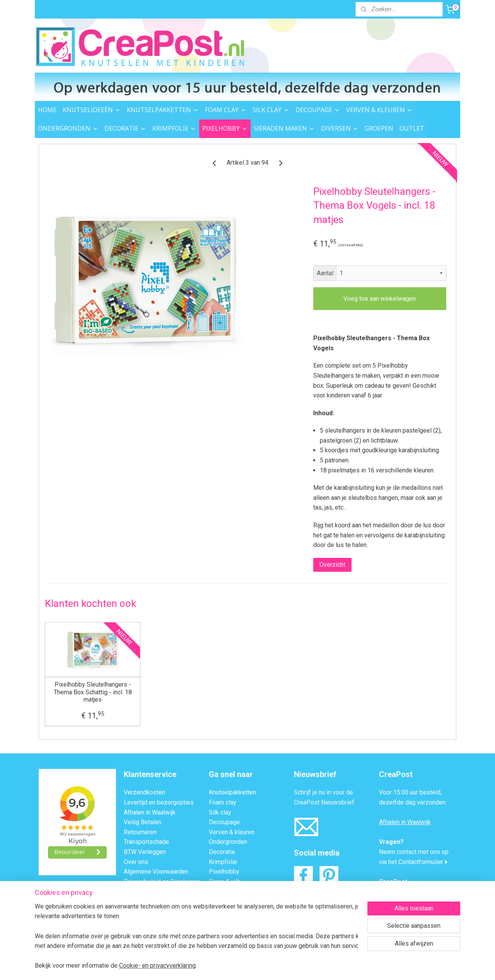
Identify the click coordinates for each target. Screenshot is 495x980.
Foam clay (223, 802)
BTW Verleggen (145, 852)
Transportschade (146, 842)
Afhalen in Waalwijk (150, 812)
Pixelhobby (224, 872)
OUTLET (412, 128)
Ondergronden (228, 842)
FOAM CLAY (226, 110)
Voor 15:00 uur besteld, (410, 792)
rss (230, 966)
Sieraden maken (230, 901)
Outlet (217, 921)
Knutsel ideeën (229, 911)
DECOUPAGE (318, 110)
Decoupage (224, 822)
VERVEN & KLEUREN (379, 110)
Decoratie (222, 852)
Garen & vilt (224, 882)
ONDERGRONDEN (68, 128)
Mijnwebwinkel (323, 966)
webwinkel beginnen (258, 966)
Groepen (220, 931)
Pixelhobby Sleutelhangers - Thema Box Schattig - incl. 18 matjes (93, 692)
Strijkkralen (224, 891)
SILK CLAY (271, 110)
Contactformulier (421, 862)
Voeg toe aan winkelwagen (380, 299)
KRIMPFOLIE (174, 128)
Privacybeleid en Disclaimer (162, 882)
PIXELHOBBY (225, 128)
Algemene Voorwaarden (156, 872)
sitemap (215, 966)
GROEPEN (379, 128)
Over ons (136, 862)
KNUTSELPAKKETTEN (163, 110)
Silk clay (220, 812)
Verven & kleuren (232, 832)
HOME (47, 110)
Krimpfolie (223, 862)
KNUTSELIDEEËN (92, 110)
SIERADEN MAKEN (284, 128)
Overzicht (332, 565)
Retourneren (140, 832)
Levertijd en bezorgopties (159, 802)
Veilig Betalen (143, 822)
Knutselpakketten (232, 792)
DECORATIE (125, 128)
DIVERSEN (340, 128)
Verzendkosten (144, 792)
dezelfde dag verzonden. (413, 802)
